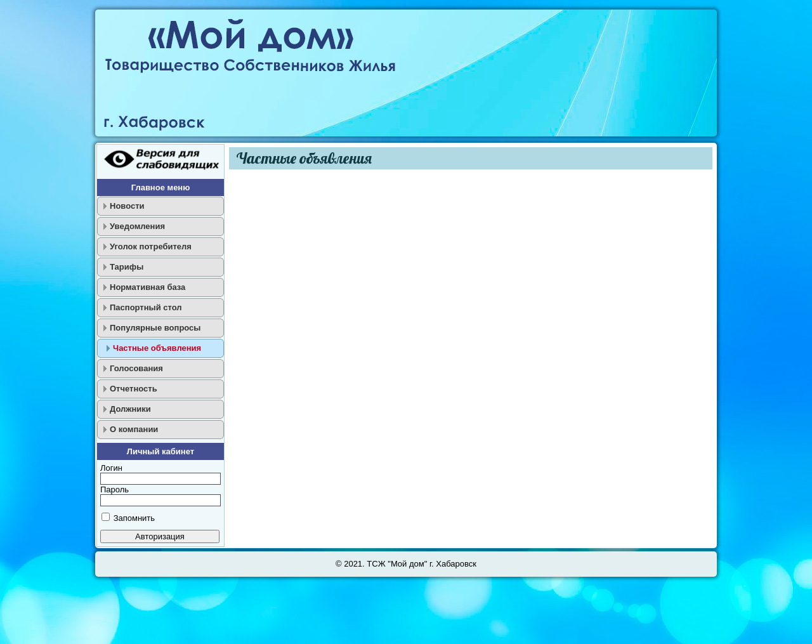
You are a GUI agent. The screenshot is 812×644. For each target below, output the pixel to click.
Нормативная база (147, 287)
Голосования (136, 368)
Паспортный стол (146, 307)
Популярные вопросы (155, 328)
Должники (130, 409)
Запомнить (134, 518)
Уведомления (137, 226)
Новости (127, 206)
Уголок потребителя (151, 246)
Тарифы (127, 267)
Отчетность (134, 389)
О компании (134, 429)
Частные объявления (157, 348)
